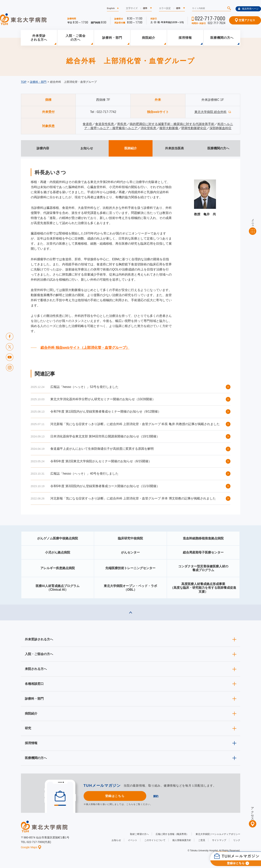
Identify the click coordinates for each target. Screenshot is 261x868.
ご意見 (202, 840)
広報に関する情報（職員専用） (172, 834)
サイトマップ (219, 840)
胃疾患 (122, 124)
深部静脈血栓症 (220, 128)
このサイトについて (155, 840)
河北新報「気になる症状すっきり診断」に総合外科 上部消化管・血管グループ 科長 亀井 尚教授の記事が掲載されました (135, 424)
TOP (24, 82)
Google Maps (31, 847)
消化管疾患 (148, 128)
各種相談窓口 (34, 684)
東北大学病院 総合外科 (210, 112)
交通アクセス (245, 20)
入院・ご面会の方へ (76, 38)
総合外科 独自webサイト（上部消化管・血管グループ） (85, 348)
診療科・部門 (112, 38)
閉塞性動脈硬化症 (194, 128)
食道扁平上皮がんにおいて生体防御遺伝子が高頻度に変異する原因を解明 (102, 449)
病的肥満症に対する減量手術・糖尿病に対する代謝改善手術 (172, 124)
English (111, 8)
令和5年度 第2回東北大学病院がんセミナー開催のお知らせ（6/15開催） (101, 461)
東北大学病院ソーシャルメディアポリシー (218, 834)
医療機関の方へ (222, 38)
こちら (130, 804)
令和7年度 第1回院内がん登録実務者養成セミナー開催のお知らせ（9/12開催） (106, 411)
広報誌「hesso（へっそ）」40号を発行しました (84, 474)
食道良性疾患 (105, 124)
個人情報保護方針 (182, 840)
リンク (237, 840)
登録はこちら (115, 796)
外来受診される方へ (39, 38)
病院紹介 (149, 38)
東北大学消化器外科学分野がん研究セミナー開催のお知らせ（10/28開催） (103, 399)
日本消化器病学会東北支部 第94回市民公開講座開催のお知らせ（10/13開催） (105, 436)
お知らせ (116, 840)
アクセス (252, 812)
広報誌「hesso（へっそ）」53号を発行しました (84, 387)
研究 (28, 728)
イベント (133, 840)
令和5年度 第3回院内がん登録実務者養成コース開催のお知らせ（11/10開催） (105, 486)
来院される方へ (36, 669)
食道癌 (87, 124)
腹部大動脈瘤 (169, 128)
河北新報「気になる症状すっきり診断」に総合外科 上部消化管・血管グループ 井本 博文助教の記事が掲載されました (133, 498)
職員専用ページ (248, 9)
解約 (156, 796)
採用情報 (185, 38)
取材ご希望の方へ (139, 834)
